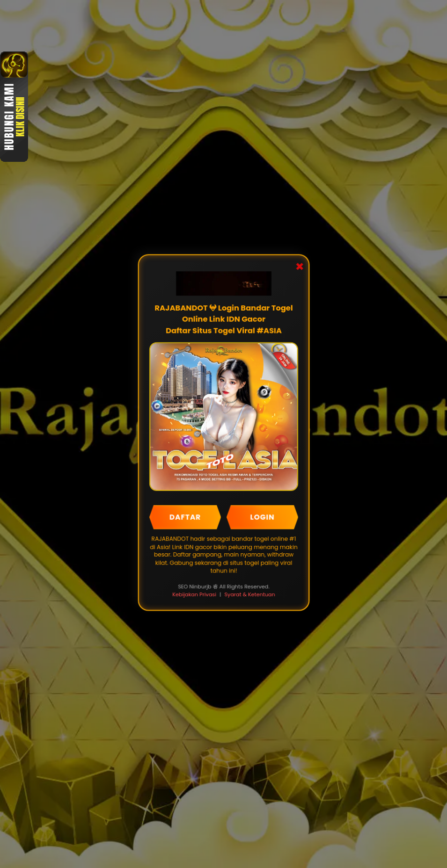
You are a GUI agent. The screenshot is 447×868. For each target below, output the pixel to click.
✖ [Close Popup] (299, 268)
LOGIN (262, 517)
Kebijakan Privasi (194, 594)
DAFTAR (185, 517)
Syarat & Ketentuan (249, 594)
